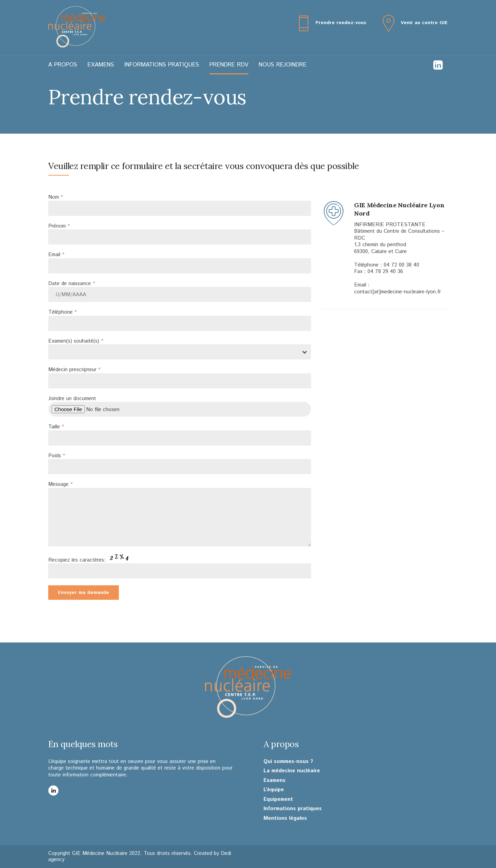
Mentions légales (285, 818)
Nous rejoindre (283, 65)
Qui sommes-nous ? (288, 762)
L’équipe (274, 790)
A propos (63, 65)
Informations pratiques (162, 65)
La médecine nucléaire (292, 771)
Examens (101, 65)
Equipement (278, 799)
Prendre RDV (229, 65)
